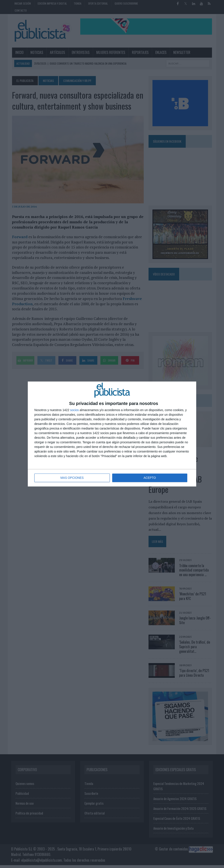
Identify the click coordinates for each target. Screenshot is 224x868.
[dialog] (112, 434)
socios (74, 410)
